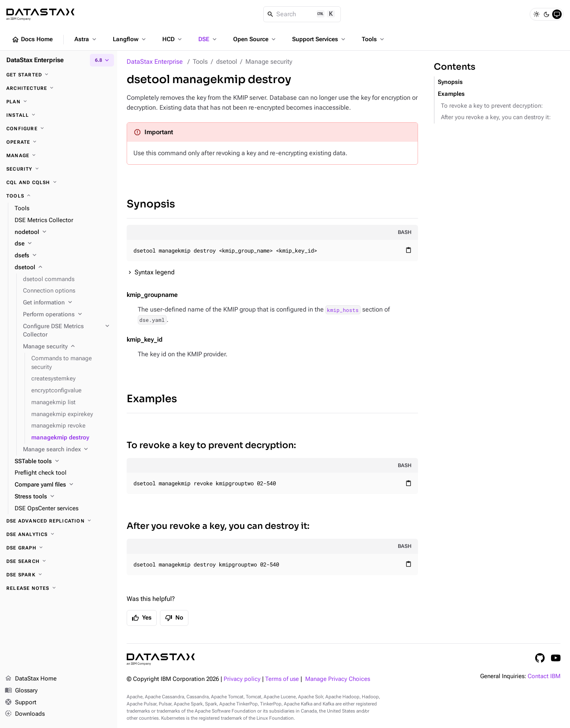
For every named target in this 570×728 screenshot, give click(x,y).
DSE (208, 39)
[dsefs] (63, 256)
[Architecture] (59, 88)
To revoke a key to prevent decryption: (211, 445)
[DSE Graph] (59, 548)
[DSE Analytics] (59, 534)
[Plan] (59, 102)
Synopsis (151, 204)
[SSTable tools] (63, 462)
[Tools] (59, 196)
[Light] (536, 14)
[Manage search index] (67, 450)
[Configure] (59, 129)
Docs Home (32, 40)
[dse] (63, 244)
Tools (374, 39)
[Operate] (59, 142)
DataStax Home (31, 679)
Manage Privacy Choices (338, 679)
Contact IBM (544, 676)
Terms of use (282, 679)
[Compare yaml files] (63, 485)
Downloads (25, 714)
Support (21, 703)
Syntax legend (155, 272)
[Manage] (59, 156)
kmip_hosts (343, 310)
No (174, 618)
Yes (142, 618)
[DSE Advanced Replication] (59, 521)
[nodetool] (63, 232)
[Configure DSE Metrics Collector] (67, 331)
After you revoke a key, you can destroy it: (218, 526)
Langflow (130, 39)
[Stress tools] (63, 497)
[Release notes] (59, 588)
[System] (557, 14)
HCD (173, 39)
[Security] (59, 169)
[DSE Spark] (59, 575)
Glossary (21, 691)
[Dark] (547, 14)
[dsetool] (63, 268)
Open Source (255, 39)
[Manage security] (67, 347)
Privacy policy (242, 679)
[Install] (59, 115)
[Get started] (59, 75)
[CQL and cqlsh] (59, 182)
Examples (152, 399)
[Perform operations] (67, 315)
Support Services (319, 39)
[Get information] (67, 303)
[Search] (302, 14)
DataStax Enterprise (155, 62)
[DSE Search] (59, 561)
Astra (86, 39)
